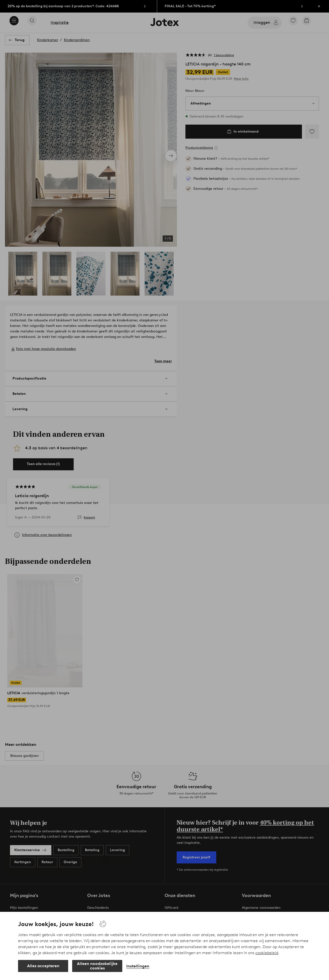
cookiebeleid (267, 953)
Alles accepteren (43, 966)
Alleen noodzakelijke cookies (97, 966)
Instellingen (138, 966)
